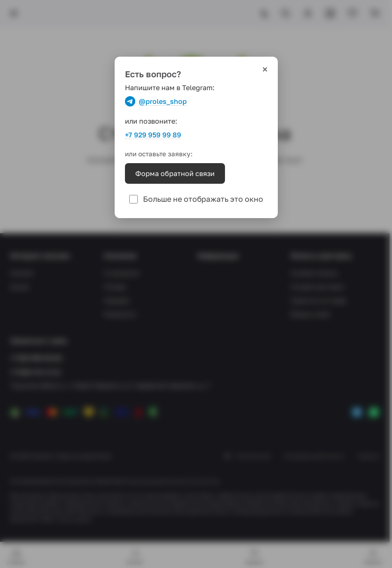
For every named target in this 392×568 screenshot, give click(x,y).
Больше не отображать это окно (196, 199)
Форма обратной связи (175, 173)
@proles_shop (156, 101)
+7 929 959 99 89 (153, 135)
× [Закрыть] (265, 69)
